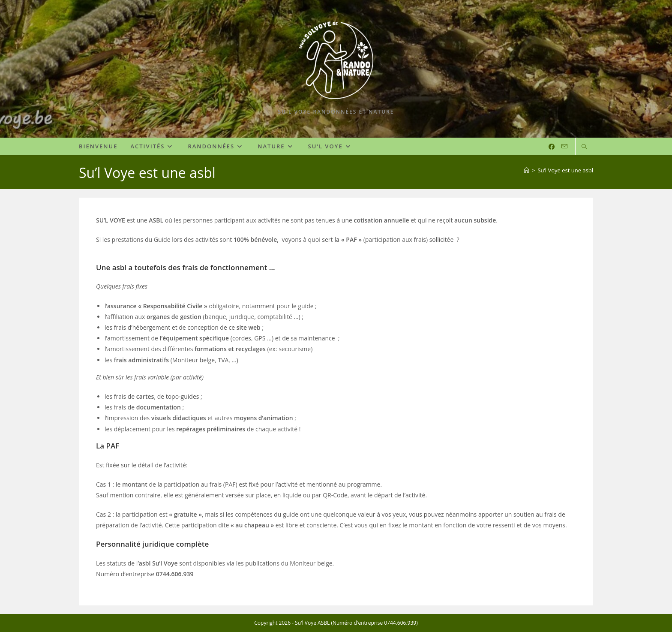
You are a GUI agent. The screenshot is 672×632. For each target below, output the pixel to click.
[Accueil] (526, 170)
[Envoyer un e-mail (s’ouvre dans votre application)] (564, 146)
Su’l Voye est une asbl (565, 170)
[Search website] (584, 147)
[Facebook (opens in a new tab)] (552, 147)
